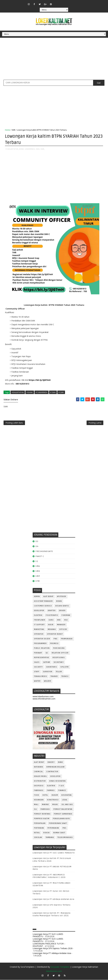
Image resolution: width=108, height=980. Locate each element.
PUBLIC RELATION (42, 648)
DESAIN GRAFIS (62, 606)
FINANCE (62, 791)
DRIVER (62, 611)
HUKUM (55, 795)
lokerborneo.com (54, 971)
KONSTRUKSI (53, 800)
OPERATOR (39, 634)
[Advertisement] (54, 60)
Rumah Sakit (59, 833)
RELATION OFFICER (60, 653)
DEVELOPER (39, 611)
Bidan (59, 601)
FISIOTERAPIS (52, 616)
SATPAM (47, 663)
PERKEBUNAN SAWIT (58, 824)
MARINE (45, 805)
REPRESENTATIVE (42, 658)
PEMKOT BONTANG (42, 814)
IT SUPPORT (39, 625)
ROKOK (47, 833)
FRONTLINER (40, 620)
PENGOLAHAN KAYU (61, 819)
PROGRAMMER (40, 644)
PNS (56, 639)
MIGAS (55, 805)
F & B (61, 786)
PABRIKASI (45, 809)
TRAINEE (54, 677)
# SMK (61, 392)
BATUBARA (39, 767)
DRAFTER (52, 611)
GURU (51, 620)
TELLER (59, 672)
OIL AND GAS (67, 805)
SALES (37, 663)
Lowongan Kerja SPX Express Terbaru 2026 (53, 949)
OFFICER (63, 630)
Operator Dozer (42, 639)
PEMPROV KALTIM (42, 819)
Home (8, 130)
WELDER (47, 681)
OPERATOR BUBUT (55, 634)
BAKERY (51, 762)
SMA (38, 567)
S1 (37, 562)
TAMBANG (50, 838)
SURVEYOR (48, 672)
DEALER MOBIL (40, 777)
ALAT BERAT (48, 597)
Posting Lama (95, 423)
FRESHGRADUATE (44, 552)
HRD (59, 620)
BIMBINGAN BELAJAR (56, 767)
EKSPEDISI (39, 786)
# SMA (53, 392)
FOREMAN (66, 616)
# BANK (30, 392)
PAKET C (40, 557)
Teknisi (65, 677)
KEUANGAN (39, 800)
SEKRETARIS (52, 667)
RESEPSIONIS (59, 658)
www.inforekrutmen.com (44, 699)
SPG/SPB (65, 667)
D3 (37, 542)
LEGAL (65, 800)
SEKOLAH (38, 838)
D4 (37, 547)
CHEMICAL (38, 772)
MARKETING (39, 630)
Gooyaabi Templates (60, 967)
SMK (14, 130)
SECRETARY (59, 663)
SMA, (38, 149)
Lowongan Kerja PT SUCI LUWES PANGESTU (54, 853)
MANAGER (61, 625)
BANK (60, 762)
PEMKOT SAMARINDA (63, 814)
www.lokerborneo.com (43, 697)
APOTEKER (62, 597)
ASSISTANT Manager (43, 601)
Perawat (38, 653)
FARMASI (51, 791)
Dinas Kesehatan (58, 781)
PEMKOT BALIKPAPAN (63, 809)
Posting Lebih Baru (14, 423)
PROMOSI (54, 644)
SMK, (43, 149)
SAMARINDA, (30, 149)
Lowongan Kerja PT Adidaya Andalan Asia (53, 900)
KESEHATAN (67, 795)
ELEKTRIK (38, 616)
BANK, (22, 149)
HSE (66, 620)
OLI (36, 809)
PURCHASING (59, 648)
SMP (38, 576)
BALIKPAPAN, (13, 149)
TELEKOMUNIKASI (65, 838)
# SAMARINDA (42, 392)
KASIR (51, 625)
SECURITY (38, 667)
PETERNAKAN (53, 828)
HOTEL (45, 795)
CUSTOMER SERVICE (43, 606)
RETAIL (37, 833)
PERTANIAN (39, 828)
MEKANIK (52, 630)
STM (38, 581)
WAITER (37, 681)
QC (47, 653)
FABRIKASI (39, 791)
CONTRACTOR (52, 772)
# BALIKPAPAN (18, 392)
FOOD (37, 795)
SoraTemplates (28, 967)
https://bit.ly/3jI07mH (40, 380)
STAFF (37, 672)
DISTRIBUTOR (40, 781)
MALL (36, 805)
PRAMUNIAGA (67, 639)
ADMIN (37, 597)
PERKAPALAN (40, 824)
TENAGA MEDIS (41, 677)
